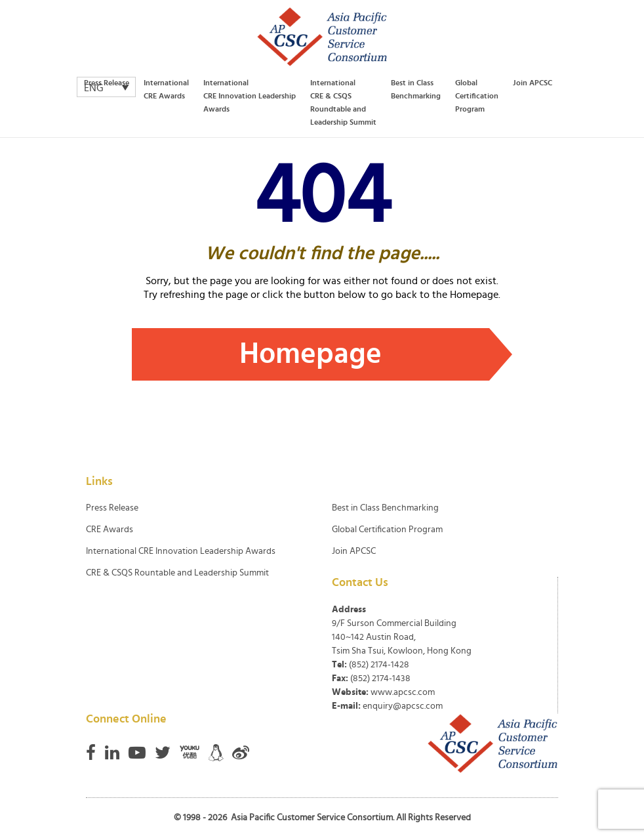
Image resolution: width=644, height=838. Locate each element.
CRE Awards (110, 530)
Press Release (107, 83)
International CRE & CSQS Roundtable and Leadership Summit (343, 102)
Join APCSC (533, 83)
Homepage (311, 354)
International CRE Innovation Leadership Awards (250, 96)
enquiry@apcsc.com (403, 706)
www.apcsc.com (403, 692)
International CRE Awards (166, 89)
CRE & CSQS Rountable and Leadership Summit (177, 573)
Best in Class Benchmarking (416, 89)
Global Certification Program (477, 96)
